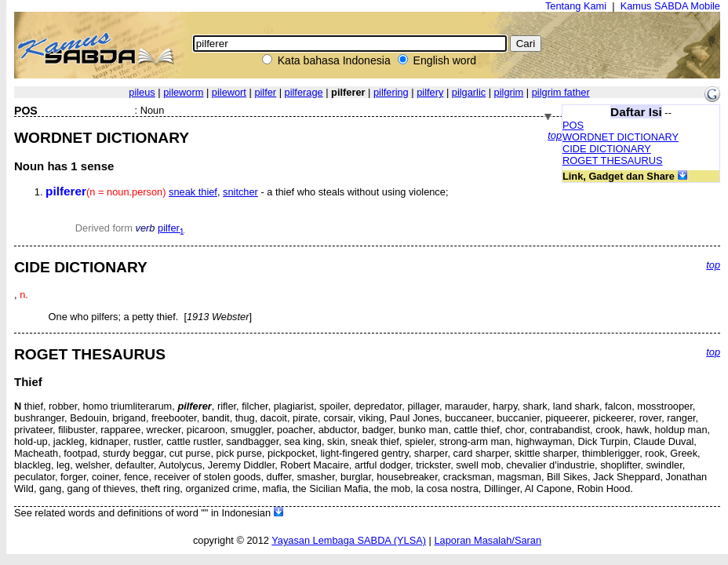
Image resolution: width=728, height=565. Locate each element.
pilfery (430, 92)
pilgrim (509, 92)
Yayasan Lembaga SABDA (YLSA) (349, 540)
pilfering (391, 92)
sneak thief (193, 192)
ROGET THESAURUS (613, 160)
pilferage (304, 92)
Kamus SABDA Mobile (670, 6)
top (555, 135)
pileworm (183, 92)
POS (573, 125)
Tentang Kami (576, 6)
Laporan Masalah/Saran (488, 540)
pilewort (229, 92)
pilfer (265, 92)
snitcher (240, 192)
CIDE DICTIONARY (607, 149)
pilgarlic (469, 92)
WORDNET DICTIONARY (621, 137)
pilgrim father (561, 92)
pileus (142, 92)
